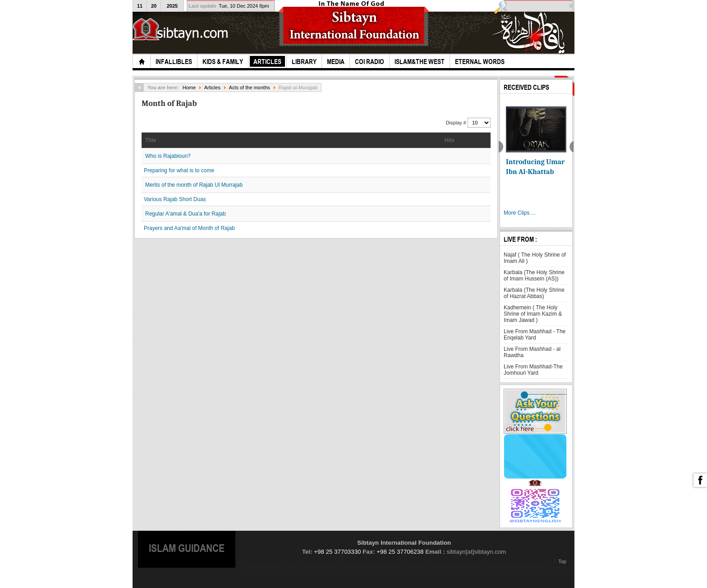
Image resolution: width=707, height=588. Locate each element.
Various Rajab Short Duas (175, 199)
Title (151, 140)
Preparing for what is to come (179, 170)
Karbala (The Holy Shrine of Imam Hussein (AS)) (534, 276)
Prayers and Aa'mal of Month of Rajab (189, 228)
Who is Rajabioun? (168, 156)
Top (562, 561)
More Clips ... (520, 213)
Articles (212, 87)
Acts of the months (249, 87)
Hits (450, 140)
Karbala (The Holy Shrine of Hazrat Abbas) (534, 293)
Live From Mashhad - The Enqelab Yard (535, 335)
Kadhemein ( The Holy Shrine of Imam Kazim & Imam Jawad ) (533, 314)
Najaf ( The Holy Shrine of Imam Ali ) (535, 258)
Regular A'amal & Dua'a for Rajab (186, 214)
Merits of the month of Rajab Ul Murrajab (194, 185)
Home (189, 87)
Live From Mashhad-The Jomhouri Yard (533, 370)
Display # (457, 123)
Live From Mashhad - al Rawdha (532, 352)
